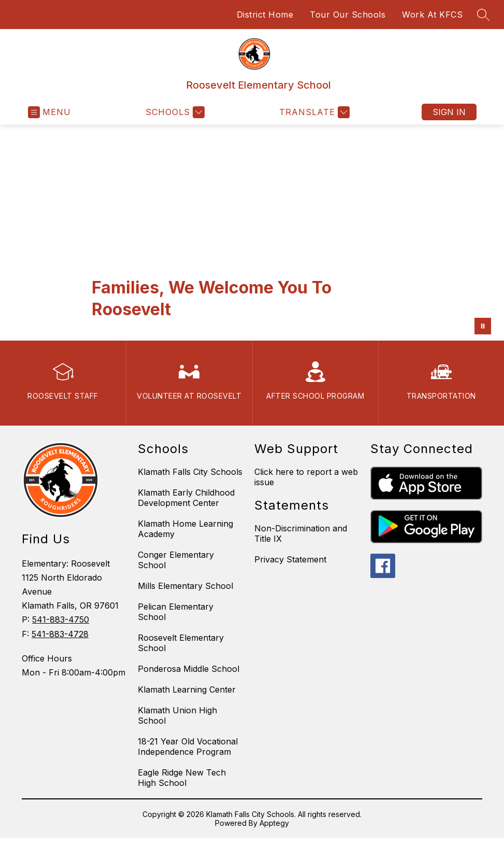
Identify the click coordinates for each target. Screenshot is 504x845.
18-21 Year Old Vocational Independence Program (188, 747)
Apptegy (274, 823)
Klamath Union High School (177, 715)
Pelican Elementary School (176, 612)
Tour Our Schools (348, 15)
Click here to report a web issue (306, 477)
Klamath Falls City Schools (190, 472)
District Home (265, 15)
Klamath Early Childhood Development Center (186, 498)
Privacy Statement (290, 559)
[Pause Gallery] (483, 326)
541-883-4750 (61, 619)
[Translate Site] (313, 112)
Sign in (449, 112)
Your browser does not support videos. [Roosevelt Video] (252, 233)
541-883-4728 (60, 634)
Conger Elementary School (176, 560)
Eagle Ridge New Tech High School (182, 778)
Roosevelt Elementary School (181, 643)
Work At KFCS (432, 15)
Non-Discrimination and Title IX (301, 533)
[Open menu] (49, 112)
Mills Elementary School (185, 586)
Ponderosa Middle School (189, 669)
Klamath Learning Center (187, 689)
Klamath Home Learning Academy (185, 529)
